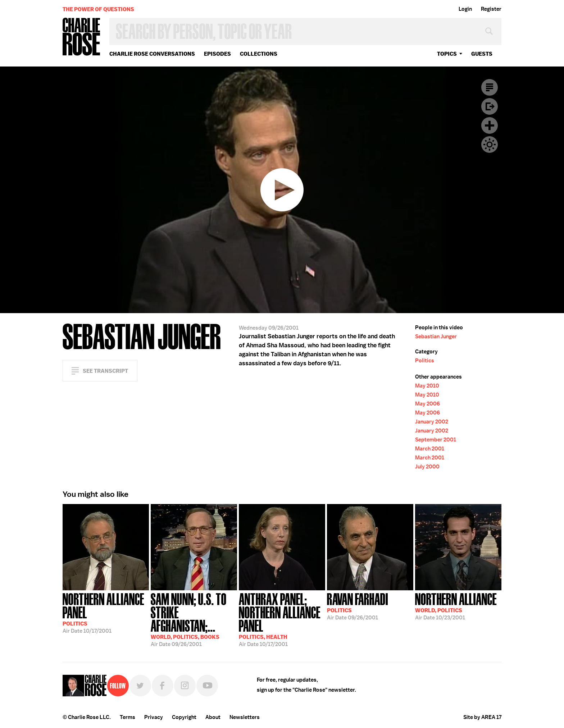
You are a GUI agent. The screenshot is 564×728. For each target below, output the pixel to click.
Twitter (140, 686)
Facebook (163, 686)
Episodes (217, 54)
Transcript (490, 87)
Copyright (184, 717)
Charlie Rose (82, 37)
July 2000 (427, 467)
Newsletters (245, 717)
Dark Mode (490, 145)
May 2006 (427, 404)
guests (482, 54)
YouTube (207, 686)
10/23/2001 (456, 606)
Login (465, 9)
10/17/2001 (106, 612)
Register (491, 9)
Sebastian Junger (436, 336)
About (213, 717)
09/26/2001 (194, 619)
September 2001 (436, 440)
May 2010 (427, 386)
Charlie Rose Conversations (152, 54)
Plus (490, 125)
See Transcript (105, 371)
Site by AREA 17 (482, 717)
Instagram (185, 686)
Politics (425, 361)
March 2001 (430, 449)
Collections (259, 54)
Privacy (154, 717)
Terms (128, 717)
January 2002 (432, 422)
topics (447, 54)
